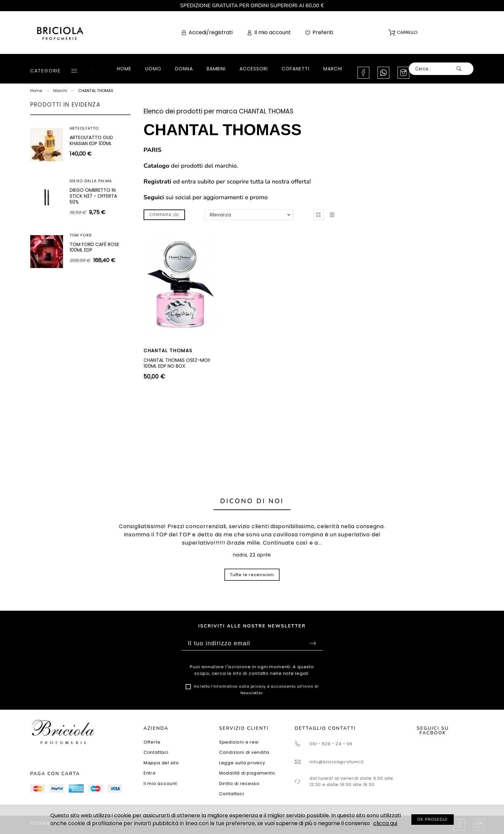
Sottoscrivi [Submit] (313, 643)
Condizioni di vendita (244, 752)
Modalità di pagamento (247, 773)
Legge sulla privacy (242, 763)
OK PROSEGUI (433, 820)
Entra (150, 773)
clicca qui (385, 823)
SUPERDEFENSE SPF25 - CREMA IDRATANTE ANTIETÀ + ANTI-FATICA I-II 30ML (96, 206)
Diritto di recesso (239, 784)
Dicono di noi (252, 501)
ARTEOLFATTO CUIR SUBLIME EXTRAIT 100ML (95, 260)
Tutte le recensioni (252, 575)
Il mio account (160, 784)
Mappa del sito (161, 763)
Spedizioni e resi (239, 742)
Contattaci (156, 752)
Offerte (152, 742)
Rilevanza (220, 215)
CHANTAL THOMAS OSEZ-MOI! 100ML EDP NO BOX (177, 363)
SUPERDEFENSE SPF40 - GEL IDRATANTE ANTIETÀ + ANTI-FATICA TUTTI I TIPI (96, 146)
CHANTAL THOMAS (168, 351)
